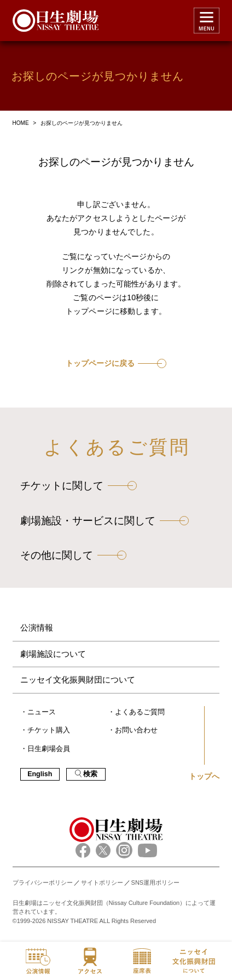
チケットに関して (62, 486)
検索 (86, 774)
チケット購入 (49, 730)
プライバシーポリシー (43, 882)
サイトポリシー (102, 882)
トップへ (204, 776)
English (40, 774)
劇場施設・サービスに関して (88, 521)
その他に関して (57, 555)
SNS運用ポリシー (156, 882)
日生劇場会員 (49, 749)
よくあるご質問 (140, 712)
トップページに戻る (100, 363)
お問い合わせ (136, 730)
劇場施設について (53, 654)
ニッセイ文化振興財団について (78, 680)
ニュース (42, 712)
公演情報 (37, 627)
